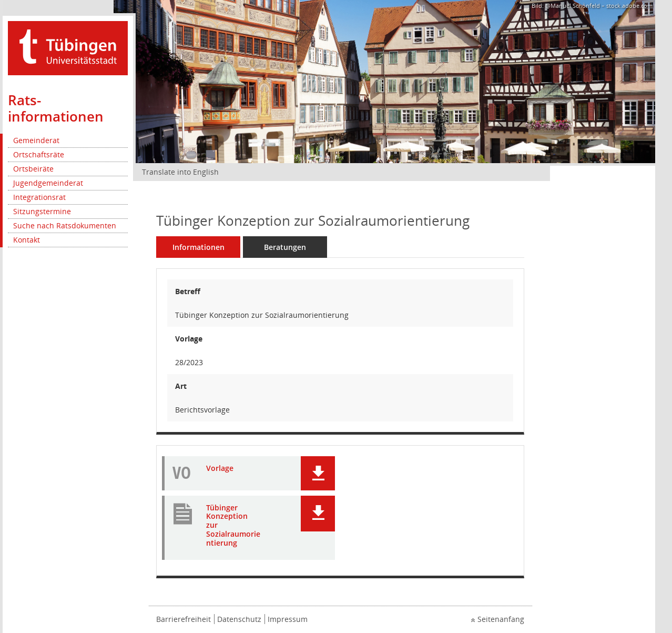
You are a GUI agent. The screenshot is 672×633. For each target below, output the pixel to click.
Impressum (288, 619)
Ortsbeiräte (33, 169)
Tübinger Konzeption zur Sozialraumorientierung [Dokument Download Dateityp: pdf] (233, 526)
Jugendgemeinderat (48, 183)
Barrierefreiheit (184, 619)
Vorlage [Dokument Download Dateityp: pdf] (220, 469)
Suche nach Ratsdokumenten (65, 225)
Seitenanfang (501, 619)
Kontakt (27, 240)
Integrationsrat (39, 197)
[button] (318, 473)
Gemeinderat (36, 140)
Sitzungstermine (42, 211)
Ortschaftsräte (39, 154)
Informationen (198, 247)
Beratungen (285, 247)
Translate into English (180, 172)
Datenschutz (239, 619)
